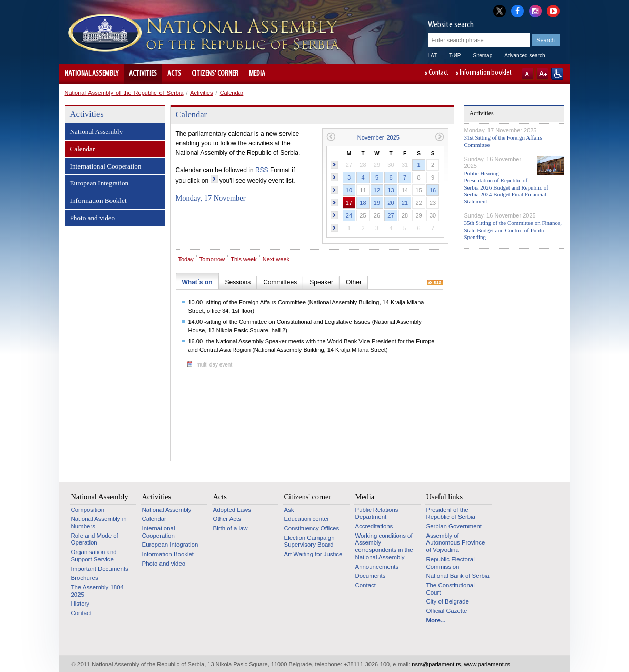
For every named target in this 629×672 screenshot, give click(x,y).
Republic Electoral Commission (451, 563)
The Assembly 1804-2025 (98, 591)
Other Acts (227, 519)
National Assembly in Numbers (99, 522)
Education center (307, 519)
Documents (371, 576)
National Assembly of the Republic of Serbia (124, 93)
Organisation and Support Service (94, 556)
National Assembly (92, 74)
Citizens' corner (215, 74)
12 (377, 190)
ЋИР (455, 56)
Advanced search (525, 56)
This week (244, 259)
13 (391, 190)
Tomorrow (212, 259)
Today (186, 259)
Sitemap (483, 56)
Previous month (331, 137)
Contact (438, 73)
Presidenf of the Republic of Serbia (451, 513)
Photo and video (93, 218)
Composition (88, 510)
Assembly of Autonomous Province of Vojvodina (456, 543)
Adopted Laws (232, 510)
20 (391, 203)
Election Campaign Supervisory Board (309, 541)
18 (363, 203)
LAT (433, 56)
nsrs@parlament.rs (436, 664)
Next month (440, 137)
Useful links (445, 497)
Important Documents (100, 569)
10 (349, 190)
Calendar (232, 93)
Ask (289, 510)
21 (405, 203)
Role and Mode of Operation (95, 539)
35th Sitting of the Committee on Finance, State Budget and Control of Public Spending (513, 230)
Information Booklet (98, 200)
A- (528, 74)
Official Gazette (447, 611)
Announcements (377, 567)
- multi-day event (210, 365)
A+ (542, 74)
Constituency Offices (312, 528)
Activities (143, 74)
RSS (262, 170)
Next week (276, 259)
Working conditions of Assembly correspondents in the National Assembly (384, 546)
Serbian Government (454, 526)
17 (349, 203)
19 (377, 203)
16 (433, 190)
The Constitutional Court (451, 589)
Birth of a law (231, 528)
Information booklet (486, 73)
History (81, 604)
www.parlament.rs (487, 664)
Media (257, 74)
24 (349, 215)
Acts (174, 74)
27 (391, 215)
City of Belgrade (448, 601)
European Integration (99, 183)
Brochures (85, 578)
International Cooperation (106, 166)
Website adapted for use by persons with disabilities (557, 74)
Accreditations (374, 526)
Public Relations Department (377, 513)
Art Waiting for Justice (313, 554)
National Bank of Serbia (458, 576)
